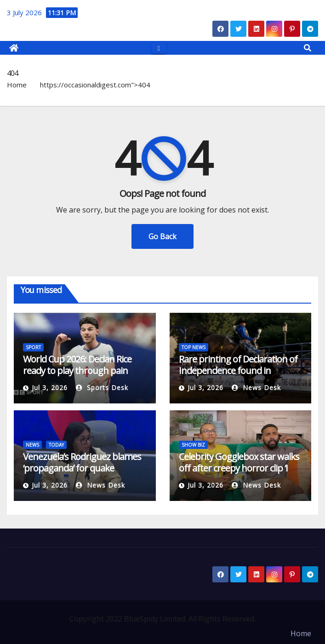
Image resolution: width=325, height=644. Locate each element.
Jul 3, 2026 (50, 388)
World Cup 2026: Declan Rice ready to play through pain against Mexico (77, 371)
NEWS (32, 445)
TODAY (56, 445)
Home (17, 85)
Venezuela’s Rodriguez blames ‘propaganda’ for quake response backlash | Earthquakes (82, 474)
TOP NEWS (194, 347)
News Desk (256, 388)
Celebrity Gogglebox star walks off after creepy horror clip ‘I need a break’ (239, 468)
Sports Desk (102, 388)
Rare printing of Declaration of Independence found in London (238, 371)
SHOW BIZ (193, 445)
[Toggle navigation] (159, 48)
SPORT (33, 347)
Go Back (162, 236)
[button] (308, 48)
